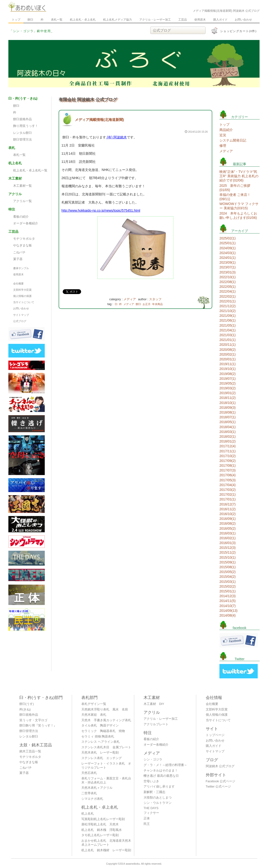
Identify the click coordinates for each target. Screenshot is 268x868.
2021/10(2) (228, 311)
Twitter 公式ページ (218, 787)
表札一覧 (57, 20)
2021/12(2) (228, 306)
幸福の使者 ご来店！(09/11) (235, 197)
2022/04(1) (228, 291)
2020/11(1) (228, 345)
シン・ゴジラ (153, 760)
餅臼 (30, 20)
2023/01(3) (228, 272)
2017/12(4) (228, 446)
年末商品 (157, 304)
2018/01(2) (228, 441)
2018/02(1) (228, 437)
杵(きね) (25, 709)
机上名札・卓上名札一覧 (30, 170)
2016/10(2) (228, 514)
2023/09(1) (228, 262)
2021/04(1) (228, 330)
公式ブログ (20, 321)
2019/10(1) (228, 369)
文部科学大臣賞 (22, 290)
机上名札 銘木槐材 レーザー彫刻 (106, 850)
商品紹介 (226, 130)
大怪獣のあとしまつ (158, 798)
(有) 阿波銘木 (116, 137)
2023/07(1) (228, 267)
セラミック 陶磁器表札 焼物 (103, 731)
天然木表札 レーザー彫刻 (100, 753)
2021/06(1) (228, 320)
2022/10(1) (228, 277)
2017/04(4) (228, 485)
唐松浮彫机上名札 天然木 (100, 824)
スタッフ (155, 299)
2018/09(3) (228, 408)
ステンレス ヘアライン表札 (100, 742)
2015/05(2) (228, 572)
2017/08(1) (228, 465)
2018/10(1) (228, 403)
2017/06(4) (228, 475)
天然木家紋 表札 (94, 715)
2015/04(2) (228, 577)
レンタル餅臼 (22, 133)
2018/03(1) (228, 432)
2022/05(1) (228, 287)
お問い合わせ (243, 20)
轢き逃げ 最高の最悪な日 (161, 776)
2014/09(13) (229, 611)
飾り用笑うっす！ (26, 126)
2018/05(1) (228, 422)
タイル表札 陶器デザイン (100, 726)
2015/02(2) (228, 586)
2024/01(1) (228, 258)
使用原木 (200, 20)
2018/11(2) (228, 398)
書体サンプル (21, 268)
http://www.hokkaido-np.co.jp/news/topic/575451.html (101, 210)
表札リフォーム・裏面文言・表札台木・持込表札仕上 (106, 780)
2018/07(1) (228, 417)
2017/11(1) (228, 451)
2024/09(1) (228, 248)
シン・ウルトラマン (158, 803)
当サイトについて (24, 302)
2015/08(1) (228, 567)
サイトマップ (21, 315)
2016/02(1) (228, 538)
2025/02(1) (228, 238)
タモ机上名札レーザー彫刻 (100, 835)
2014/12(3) (228, 596)
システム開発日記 (233, 140)
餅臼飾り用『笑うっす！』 (38, 726)
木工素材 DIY (154, 704)
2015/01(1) (228, 591)
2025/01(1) (228, 243)
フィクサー (151, 813)
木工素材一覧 (22, 186)
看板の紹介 (21, 217)
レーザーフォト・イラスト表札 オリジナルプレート (106, 766)
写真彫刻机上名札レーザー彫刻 (103, 819)
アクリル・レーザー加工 (155, 20)
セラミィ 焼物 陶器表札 (98, 737)
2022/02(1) (228, 296)
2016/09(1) (228, 519)
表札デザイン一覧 (94, 704)
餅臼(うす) (27, 704)
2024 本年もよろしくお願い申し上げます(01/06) (238, 216)
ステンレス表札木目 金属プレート (106, 747)
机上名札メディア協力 (117, 20)
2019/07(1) (228, 379)
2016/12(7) (228, 504)
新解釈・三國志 (154, 792)
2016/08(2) (228, 523)
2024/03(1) (228, 253)
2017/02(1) (228, 494)
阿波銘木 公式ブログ (220, 766)
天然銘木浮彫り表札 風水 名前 (105, 709)
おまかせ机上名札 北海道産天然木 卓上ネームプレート (108, 843)
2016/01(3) (228, 543)
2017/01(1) (228, 499)
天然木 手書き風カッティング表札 (106, 720)
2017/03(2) (228, 490)
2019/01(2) (228, 393)
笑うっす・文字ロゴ (33, 720)
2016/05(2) (228, 528)
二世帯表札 (89, 793)
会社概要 (18, 284)
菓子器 (18, 259)
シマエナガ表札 (92, 799)
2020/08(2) (228, 350)
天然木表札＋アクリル (97, 788)
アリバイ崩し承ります (159, 787)
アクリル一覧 (22, 201)
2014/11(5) (228, 601)
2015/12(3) (228, 548)
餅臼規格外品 (22, 119)
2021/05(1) (228, 325)
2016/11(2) (228, 509)
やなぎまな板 (22, 245)
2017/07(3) (228, 470)
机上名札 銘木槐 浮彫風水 (102, 830)
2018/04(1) (228, 427)
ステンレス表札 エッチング (102, 758)
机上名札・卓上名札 (83, 20)
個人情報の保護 (22, 296)
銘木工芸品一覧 (30, 751)
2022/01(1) (228, 301)
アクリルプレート (156, 724)
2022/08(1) (228, 282)
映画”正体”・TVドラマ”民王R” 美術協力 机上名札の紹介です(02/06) (239, 176)
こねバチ (19, 252)
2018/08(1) (228, 412)
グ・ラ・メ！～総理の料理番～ (165, 765)
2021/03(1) (228, 335)
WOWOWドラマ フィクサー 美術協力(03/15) (239, 206)
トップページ (215, 735)
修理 (223, 146)
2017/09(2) (228, 461)
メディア (130, 299)
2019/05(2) (228, 383)
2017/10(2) (228, 456)
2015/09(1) (228, 562)
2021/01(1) (228, 340)
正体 (147, 818)
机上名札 (88, 814)
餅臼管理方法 (22, 140)
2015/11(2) (228, 552)
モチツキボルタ (24, 239)
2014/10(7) (228, 606)
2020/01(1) (228, 359)
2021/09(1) (228, 316)
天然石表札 (89, 773)
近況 (223, 135)
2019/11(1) (228, 364)
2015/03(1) (228, 582)
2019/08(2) (228, 374)
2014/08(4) (228, 615)
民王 (147, 824)
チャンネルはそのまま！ (161, 771)
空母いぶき (151, 781)
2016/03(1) (228, 533)
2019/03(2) (228, 388)
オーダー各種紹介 (26, 223)
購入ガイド (220, 20)
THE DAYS (151, 808)
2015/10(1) (228, 557)
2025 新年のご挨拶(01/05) (235, 188)
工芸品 (183, 20)
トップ (16, 20)
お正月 (147, 304)
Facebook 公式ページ (221, 781)
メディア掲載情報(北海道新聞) (99, 120)
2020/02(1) (228, 354)
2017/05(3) (228, 480)
